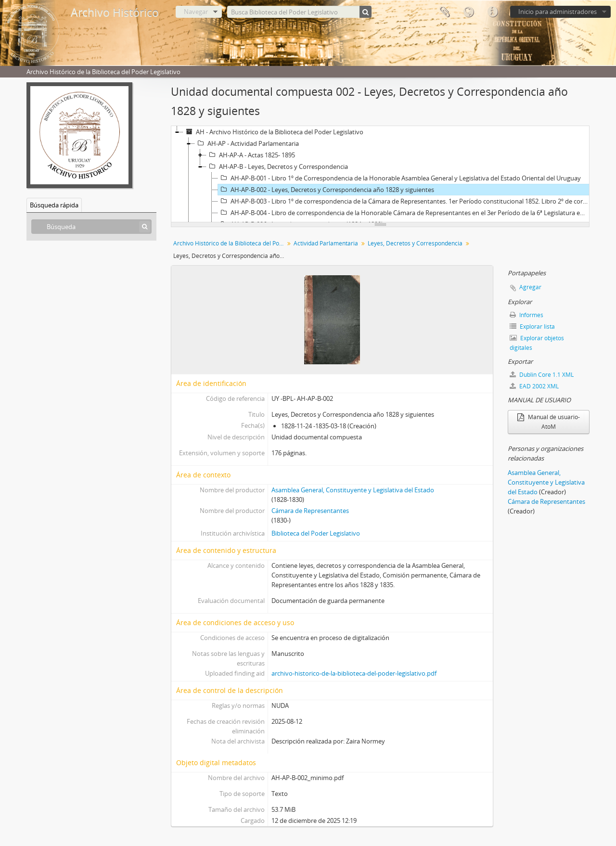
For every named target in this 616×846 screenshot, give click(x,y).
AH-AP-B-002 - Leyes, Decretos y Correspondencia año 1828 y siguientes (326, 190)
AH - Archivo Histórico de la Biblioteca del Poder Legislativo (273, 132)
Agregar (530, 287)
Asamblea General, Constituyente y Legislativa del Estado (353, 490)
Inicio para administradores (558, 12)
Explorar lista (532, 327)
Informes (526, 315)
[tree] (380, 174)
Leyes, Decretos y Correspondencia (415, 243)
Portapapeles (444, 12)
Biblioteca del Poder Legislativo (316, 533)
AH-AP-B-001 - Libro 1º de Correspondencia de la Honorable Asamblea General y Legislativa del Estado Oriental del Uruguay (399, 178)
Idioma (468, 12)
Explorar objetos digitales (537, 343)
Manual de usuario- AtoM (549, 422)
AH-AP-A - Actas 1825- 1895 (251, 155)
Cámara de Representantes (310, 511)
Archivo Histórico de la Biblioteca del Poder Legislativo (230, 243)
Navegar (196, 12)
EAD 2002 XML (534, 386)
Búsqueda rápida (54, 205)
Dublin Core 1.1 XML (542, 375)
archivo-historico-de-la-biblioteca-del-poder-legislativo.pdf (354, 673)
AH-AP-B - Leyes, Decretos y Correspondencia (277, 167)
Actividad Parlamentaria (326, 243)
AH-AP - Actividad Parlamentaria (247, 143)
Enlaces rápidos (492, 12)
